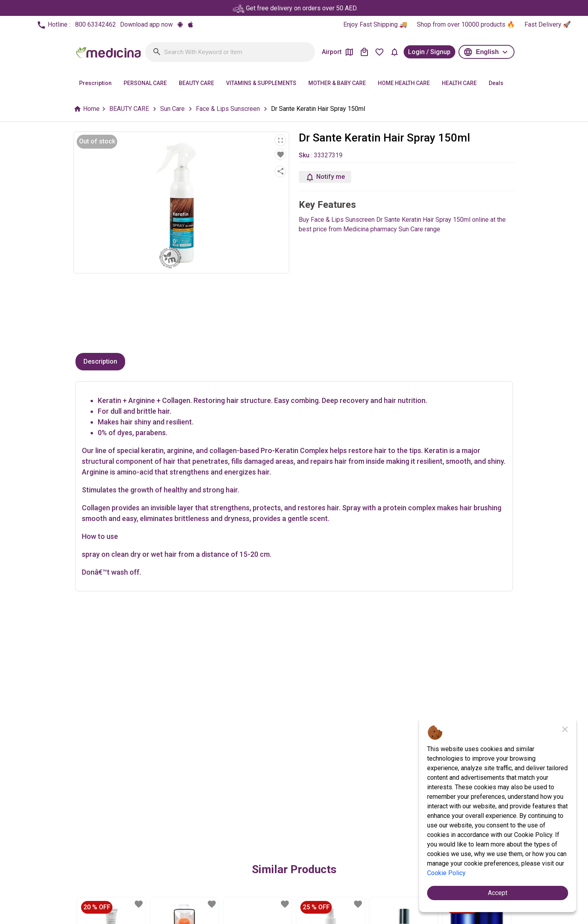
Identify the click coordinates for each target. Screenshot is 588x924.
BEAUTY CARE (129, 109)
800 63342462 (96, 24)
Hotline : (76, 25)
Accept (498, 893)
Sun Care (172, 109)
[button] (486, 52)
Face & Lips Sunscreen (228, 109)
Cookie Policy (446, 873)
